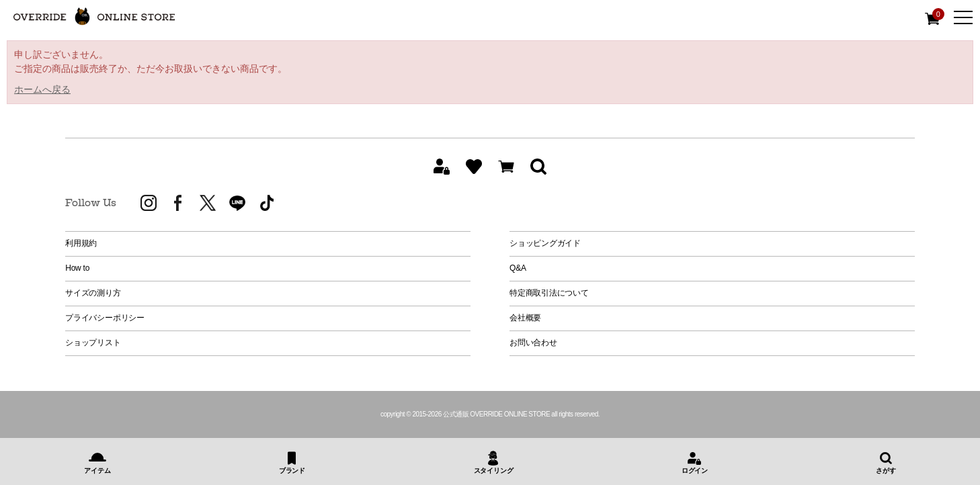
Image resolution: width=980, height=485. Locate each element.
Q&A (518, 268)
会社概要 (525, 318)
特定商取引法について (549, 293)
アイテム (97, 471)
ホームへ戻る (42, 89)
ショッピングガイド (545, 243)
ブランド (292, 471)
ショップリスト (93, 343)
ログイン (695, 471)
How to (77, 268)
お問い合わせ (533, 343)
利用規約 (81, 243)
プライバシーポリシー (105, 318)
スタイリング (494, 471)
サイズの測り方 (93, 293)
